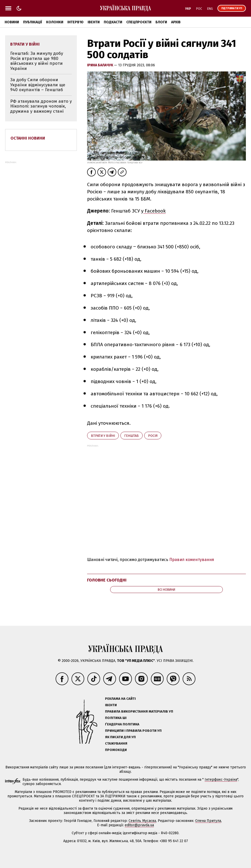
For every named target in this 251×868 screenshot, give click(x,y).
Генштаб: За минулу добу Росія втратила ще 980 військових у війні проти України (37, 61)
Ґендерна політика (122, 724)
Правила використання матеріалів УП (139, 711)
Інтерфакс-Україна (221, 780)
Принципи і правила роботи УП (133, 731)
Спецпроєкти (139, 22)
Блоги (161, 22)
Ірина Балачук (101, 65)
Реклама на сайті (120, 699)
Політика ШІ (116, 718)
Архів (176, 22)
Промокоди (116, 750)
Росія (153, 436)
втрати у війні (103, 436)
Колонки (55, 22)
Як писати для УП (120, 737)
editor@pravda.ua (139, 825)
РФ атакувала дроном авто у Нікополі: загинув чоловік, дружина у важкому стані (41, 106)
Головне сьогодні (107, 580)
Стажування (116, 743)
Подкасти (113, 22)
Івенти (94, 22)
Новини (12, 22)
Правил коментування (192, 560)
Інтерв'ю (75, 22)
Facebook (155, 211)
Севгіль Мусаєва (142, 821)
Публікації (33, 22)
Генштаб (132, 436)
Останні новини (28, 138)
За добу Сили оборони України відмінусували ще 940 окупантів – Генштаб (38, 85)
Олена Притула (208, 821)
